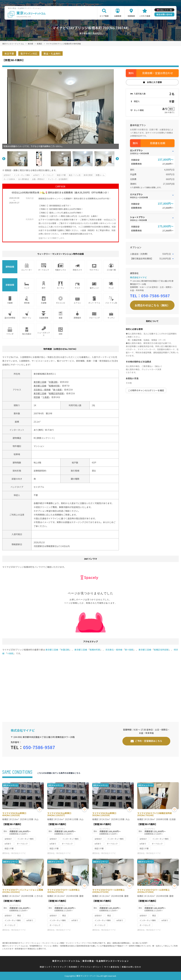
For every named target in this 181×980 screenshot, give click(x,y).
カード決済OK (9, 179)
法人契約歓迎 (24, 179)
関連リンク (45, 967)
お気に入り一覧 (166, 10)
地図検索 (131, 16)
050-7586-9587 (156, 296)
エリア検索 (104, 16)
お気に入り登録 (154, 82)
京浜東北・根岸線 (42, 390)
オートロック (48, 175)
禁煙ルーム (100, 175)
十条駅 (46, 397)
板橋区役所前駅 (56, 393)
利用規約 (73, 967)
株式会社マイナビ (138, 277)
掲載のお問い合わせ (132, 967)
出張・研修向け (38, 179)
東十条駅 (57, 390)
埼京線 (37, 397)
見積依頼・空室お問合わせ (158, 73)
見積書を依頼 (158, 143)
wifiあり (36, 175)
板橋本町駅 (54, 386)
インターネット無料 (22, 175)
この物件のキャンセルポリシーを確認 (146, 390)
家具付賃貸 (88, 175)
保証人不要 (61, 175)
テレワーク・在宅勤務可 (58, 179)
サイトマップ (60, 967)
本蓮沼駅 (53, 382)
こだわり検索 (145, 16)
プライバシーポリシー (91, 967)
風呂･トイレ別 (75, 175)
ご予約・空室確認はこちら (149, 741)
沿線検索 (118, 16)
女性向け (7, 175)
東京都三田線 (40, 382)
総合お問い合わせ (164, 14)
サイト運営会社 (112, 967)
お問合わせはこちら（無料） (152, 305)
